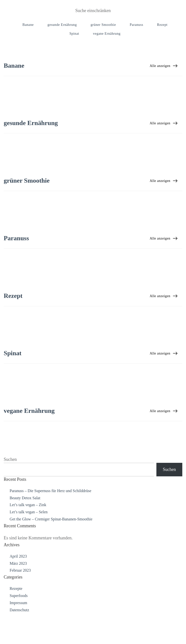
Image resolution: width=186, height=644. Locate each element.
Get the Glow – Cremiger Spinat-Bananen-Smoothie (51, 550)
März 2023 (18, 594)
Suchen (10, 490)
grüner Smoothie (103, 25)
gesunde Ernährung (62, 25)
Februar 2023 (20, 601)
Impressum (18, 633)
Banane (28, 25)
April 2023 (18, 587)
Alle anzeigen (164, 66)
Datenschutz (19, 640)
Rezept (162, 25)
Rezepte (16, 619)
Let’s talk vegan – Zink (28, 535)
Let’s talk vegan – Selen (29, 542)
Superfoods (19, 626)
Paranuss (137, 25)
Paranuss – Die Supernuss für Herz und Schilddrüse (50, 521)
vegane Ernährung (107, 34)
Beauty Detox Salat (25, 528)
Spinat (74, 34)
